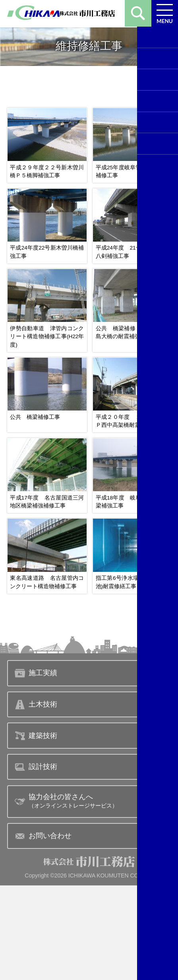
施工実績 (36, 768)
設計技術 (36, 862)
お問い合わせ (43, 931)
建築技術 (36, 830)
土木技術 (36, 799)
